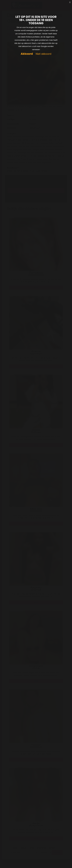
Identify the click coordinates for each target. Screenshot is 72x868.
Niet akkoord (43, 54)
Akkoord (27, 54)
